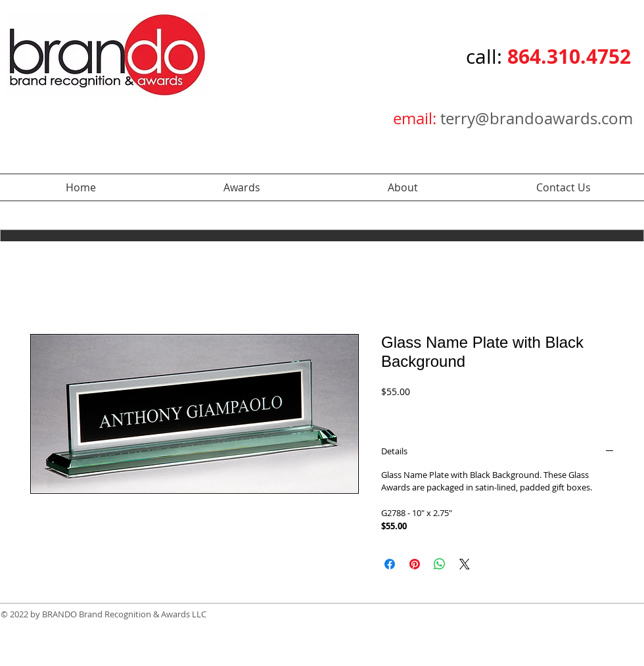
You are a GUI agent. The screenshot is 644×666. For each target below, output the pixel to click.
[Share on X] (465, 564)
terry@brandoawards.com (537, 118)
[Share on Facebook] (390, 564)
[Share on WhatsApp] (440, 564)
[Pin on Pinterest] (415, 564)
